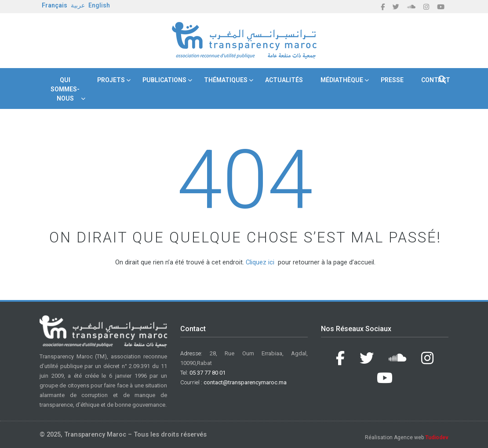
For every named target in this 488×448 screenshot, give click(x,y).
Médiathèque (342, 80)
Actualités (284, 80)
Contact (436, 80)
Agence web (421, 437)
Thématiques (226, 80)
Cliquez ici (260, 262)
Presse (392, 80)
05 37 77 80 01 (208, 373)
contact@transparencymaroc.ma (245, 382)
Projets (111, 80)
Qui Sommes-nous (65, 89)
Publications (164, 80)
